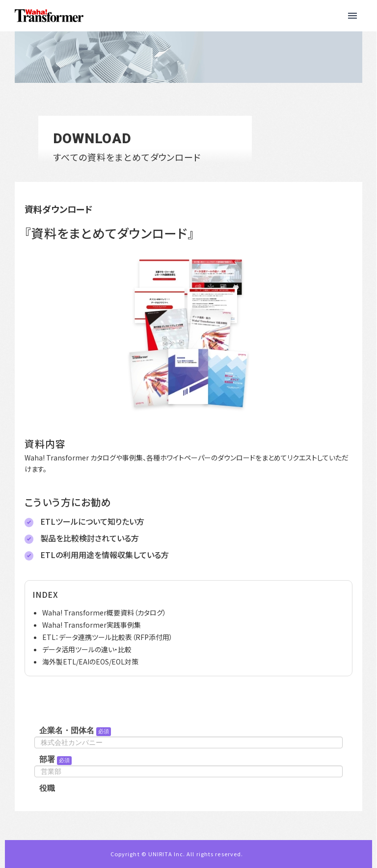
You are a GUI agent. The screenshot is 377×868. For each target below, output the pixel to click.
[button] (352, 16)
